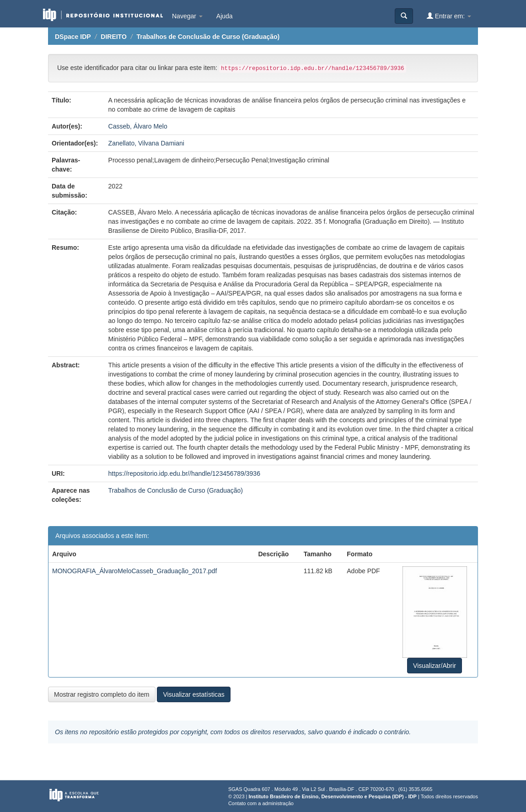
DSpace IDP (73, 37)
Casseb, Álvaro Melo (138, 126)
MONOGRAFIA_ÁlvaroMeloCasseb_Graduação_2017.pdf (134, 571)
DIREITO (114, 37)
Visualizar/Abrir (435, 666)
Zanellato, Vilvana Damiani (146, 143)
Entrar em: (449, 16)
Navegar (187, 16)
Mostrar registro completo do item (102, 694)
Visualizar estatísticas (193, 694)
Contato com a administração (261, 803)
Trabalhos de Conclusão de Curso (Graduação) (208, 37)
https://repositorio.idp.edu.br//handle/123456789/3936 (184, 473)
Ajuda (225, 16)
